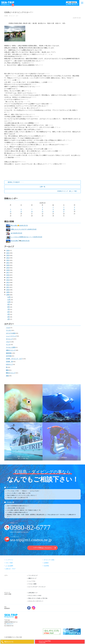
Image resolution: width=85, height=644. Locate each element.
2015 (8, 277)
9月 (8, 304)
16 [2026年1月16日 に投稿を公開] (53, 212)
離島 (7, 370)
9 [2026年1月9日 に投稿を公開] (53, 209)
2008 (8, 295)
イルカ (8, 328)
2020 (8, 265)
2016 (8, 275)
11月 (9, 300)
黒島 (7, 376)
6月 (8, 312)
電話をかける (9, 642)
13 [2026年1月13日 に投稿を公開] (21, 212)
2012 (8, 285)
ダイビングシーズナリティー (36, 601)
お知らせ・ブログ (10, 569)
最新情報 (9, 353)
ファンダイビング (33, 575)
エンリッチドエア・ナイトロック (37, 587)
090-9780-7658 (24, 532)
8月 (8, 307)
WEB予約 (46, 566)
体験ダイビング (11, 350)
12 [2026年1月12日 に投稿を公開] (10, 212)
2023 (8, 258)
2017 (8, 272)
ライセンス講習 (11, 347)
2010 (8, 290)
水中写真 (9, 356)
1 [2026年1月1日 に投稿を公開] (42, 207)
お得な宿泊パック (33, 593)
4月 (8, 317)
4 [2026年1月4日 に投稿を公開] (74, 207)
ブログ (8, 342)
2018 (8, 270)
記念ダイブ (9, 364)
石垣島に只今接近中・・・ (16, 182)
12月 (9, 297)
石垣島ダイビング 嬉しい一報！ (67, 191)
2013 (8, 282)
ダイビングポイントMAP (35, 596)
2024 (8, 255)
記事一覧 (43, 187)
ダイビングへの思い (49, 560)
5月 (8, 314)
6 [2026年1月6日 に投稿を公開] (21, 209)
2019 (8, 268)
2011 (8, 287)
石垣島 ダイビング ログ (11, 16)
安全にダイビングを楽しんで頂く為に (38, 598)
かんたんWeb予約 (61, 642)
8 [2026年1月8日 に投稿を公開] (42, 209)
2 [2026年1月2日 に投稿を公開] (53, 207)
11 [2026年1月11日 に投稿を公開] (74, 209)
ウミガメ (9, 330)
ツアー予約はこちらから (42, 548)
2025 (8, 253)
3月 (8, 319)
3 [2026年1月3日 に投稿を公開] (64, 207)
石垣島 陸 (9, 362)
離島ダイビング (11, 373)
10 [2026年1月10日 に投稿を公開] (64, 209)
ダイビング (9, 339)
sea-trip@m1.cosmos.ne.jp (31, 540)
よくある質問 (9, 566)
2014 (8, 280)
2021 (8, 263)
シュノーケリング (11, 336)
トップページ (9, 560)
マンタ (8, 345)
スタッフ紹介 (9, 563)
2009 (8, 292)
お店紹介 (46, 563)
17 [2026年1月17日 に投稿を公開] (64, 212)
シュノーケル (32, 581)
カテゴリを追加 (11, 333)
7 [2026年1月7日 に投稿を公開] (32, 209)
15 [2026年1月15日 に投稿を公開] (42, 212)
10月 (9, 302)
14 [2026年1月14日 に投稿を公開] (32, 212)
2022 (8, 260)
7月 (8, 309)
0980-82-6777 (30, 527)
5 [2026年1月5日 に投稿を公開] (11, 209)
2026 (8, 250)
